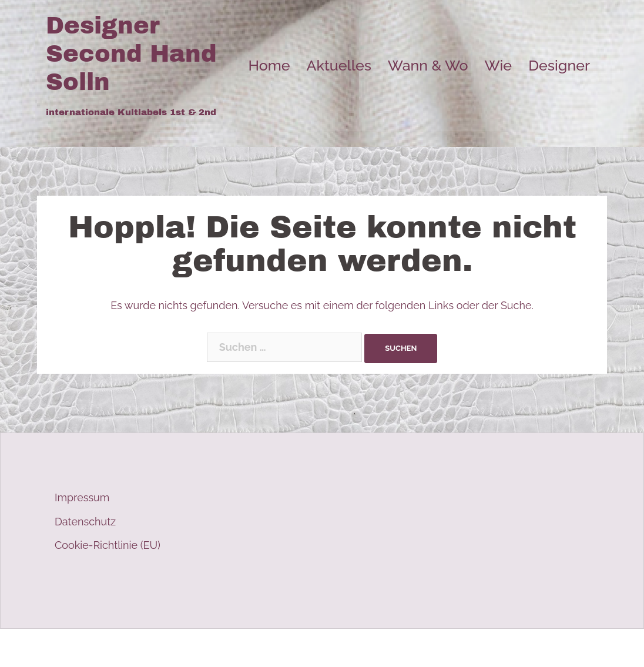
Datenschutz (85, 522)
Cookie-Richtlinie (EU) (108, 545)
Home (269, 65)
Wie (498, 65)
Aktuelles (339, 65)
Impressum (82, 497)
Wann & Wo (428, 65)
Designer (559, 65)
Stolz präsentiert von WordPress (124, 648)
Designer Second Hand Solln (131, 54)
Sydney (266, 648)
